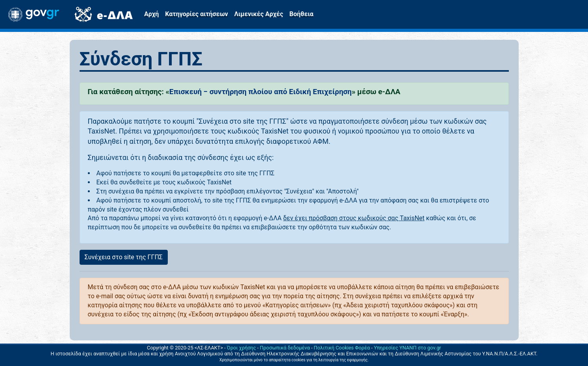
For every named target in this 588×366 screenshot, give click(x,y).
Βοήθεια (301, 14)
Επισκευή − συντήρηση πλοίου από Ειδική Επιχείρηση (261, 92)
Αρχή (151, 14)
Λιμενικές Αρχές (259, 14)
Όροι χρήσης (241, 348)
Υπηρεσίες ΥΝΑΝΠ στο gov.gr (407, 348)
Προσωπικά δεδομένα (285, 348)
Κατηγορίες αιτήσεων (196, 14)
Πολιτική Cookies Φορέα (342, 348)
